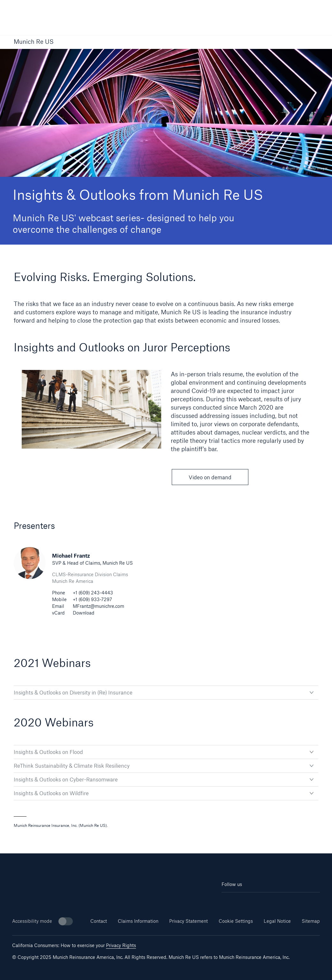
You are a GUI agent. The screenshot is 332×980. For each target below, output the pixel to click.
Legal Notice (277, 921)
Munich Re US (34, 42)
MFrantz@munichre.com (98, 606)
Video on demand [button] (210, 477)
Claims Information (138, 921)
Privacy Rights (121, 945)
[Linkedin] (230, 902)
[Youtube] (246, 902)
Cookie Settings (236, 921)
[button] (314, 43)
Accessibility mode (42, 921)
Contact (99, 921)
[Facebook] (263, 902)
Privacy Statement (189, 921)
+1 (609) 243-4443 (93, 593)
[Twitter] (279, 902)
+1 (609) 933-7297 (92, 599)
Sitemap (311, 921)
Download (84, 613)
